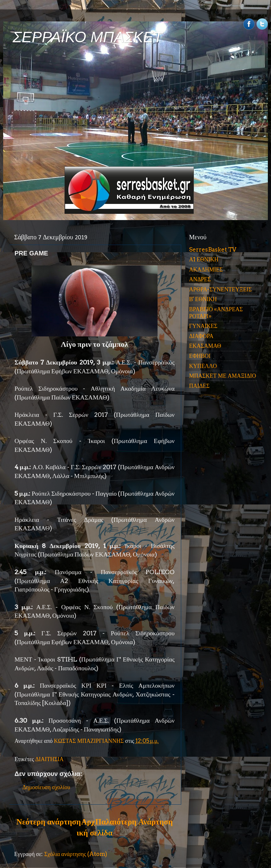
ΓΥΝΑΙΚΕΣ (203, 326)
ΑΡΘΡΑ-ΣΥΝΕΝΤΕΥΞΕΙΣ (220, 289)
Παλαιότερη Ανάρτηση (134, 822)
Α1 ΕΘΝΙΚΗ (204, 259)
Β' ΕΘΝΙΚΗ (203, 299)
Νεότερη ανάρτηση (49, 822)
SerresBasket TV (213, 250)
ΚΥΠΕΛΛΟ (203, 366)
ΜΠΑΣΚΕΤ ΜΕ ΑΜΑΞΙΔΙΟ (223, 376)
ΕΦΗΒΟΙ (200, 356)
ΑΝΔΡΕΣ (200, 279)
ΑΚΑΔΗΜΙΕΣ (206, 269)
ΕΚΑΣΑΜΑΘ (205, 346)
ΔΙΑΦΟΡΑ (201, 336)
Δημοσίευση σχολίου (46, 787)
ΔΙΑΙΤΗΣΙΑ (49, 759)
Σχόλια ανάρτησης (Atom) (76, 854)
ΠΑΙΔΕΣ (199, 386)
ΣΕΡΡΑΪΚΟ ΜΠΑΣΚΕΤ (88, 37)
